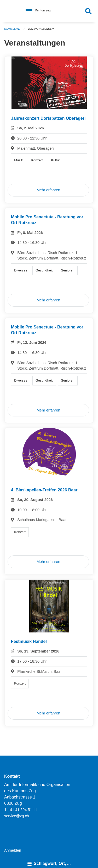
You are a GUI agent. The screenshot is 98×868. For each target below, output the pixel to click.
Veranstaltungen (41, 29)
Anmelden (13, 850)
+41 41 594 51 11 (22, 810)
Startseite (12, 29)
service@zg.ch (17, 816)
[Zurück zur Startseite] (49, 11)
